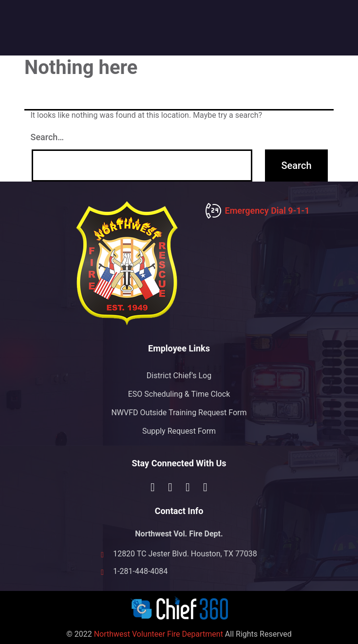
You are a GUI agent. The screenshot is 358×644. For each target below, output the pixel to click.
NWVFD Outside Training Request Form (179, 413)
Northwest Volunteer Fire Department (159, 634)
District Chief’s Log (179, 376)
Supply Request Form (179, 431)
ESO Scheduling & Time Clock (179, 394)
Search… (47, 137)
